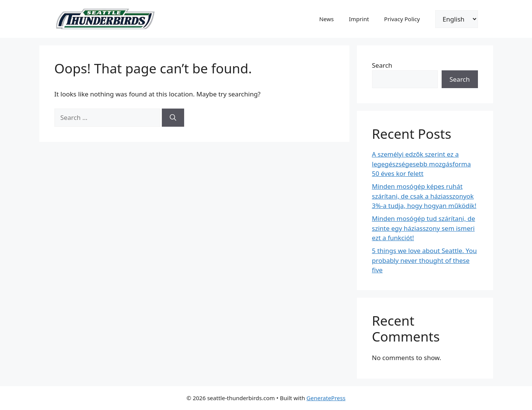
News (326, 19)
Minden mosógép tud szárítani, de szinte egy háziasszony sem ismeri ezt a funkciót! (424, 228)
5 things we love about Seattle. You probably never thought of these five (425, 260)
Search (382, 65)
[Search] (173, 118)
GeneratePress (326, 398)
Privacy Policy (402, 19)
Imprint (359, 19)
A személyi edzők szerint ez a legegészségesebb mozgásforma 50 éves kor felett (422, 164)
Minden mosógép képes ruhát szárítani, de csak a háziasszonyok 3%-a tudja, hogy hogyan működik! (424, 196)
